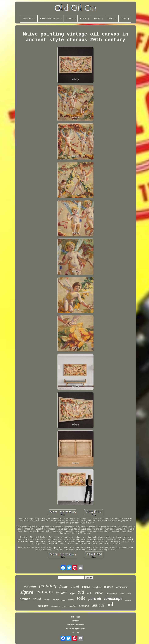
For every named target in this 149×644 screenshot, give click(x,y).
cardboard (122, 587)
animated (43, 606)
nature (56, 600)
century (71, 600)
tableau (30, 586)
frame (63, 586)
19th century (111, 593)
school (99, 593)
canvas (45, 592)
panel (75, 586)
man (63, 600)
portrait (95, 598)
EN (73, 633)
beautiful (84, 606)
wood (37, 599)
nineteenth (55, 606)
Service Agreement (76, 629)
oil (110, 604)
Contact (76, 621)
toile (81, 598)
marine (72, 606)
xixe (129, 593)
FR (78, 633)
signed (27, 592)
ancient (61, 593)
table (86, 587)
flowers (47, 600)
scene (122, 593)
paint (64, 607)
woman (25, 599)
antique (98, 605)
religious (97, 587)
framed (109, 587)
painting (48, 586)
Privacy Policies (75, 625)
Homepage (76, 617)
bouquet (128, 600)
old (81, 592)
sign (72, 593)
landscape (113, 598)
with (89, 593)
